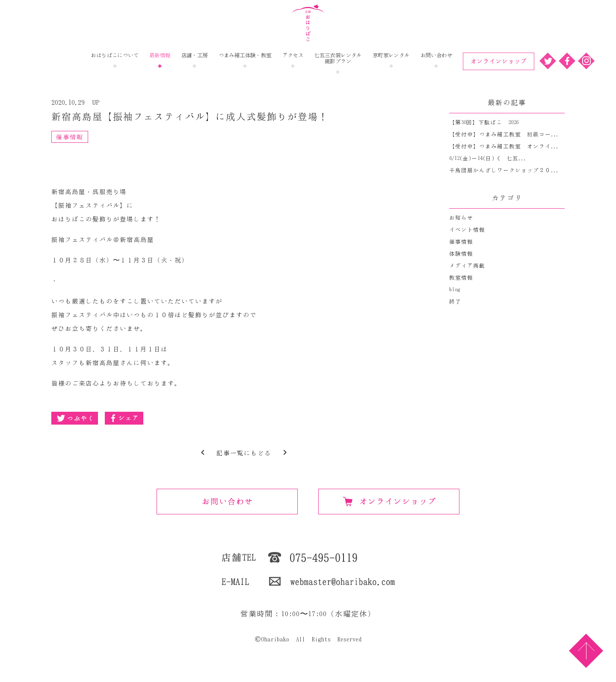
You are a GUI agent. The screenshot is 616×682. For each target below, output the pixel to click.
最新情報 (160, 55)
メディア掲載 (467, 266)
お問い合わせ (436, 55)
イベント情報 (467, 230)
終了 (455, 302)
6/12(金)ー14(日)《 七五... (488, 158)
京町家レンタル (391, 55)
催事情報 (70, 137)
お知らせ (461, 218)
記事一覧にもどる (244, 453)
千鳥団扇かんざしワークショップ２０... (504, 170)
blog (455, 290)
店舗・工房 (195, 55)
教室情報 (461, 278)
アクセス (293, 55)
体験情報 (461, 254)
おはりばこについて (115, 55)
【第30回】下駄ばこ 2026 (484, 123)
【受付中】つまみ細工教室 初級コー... (504, 134)
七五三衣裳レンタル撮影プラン (338, 58)
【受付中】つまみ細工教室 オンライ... (504, 146)
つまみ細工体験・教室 (245, 55)
